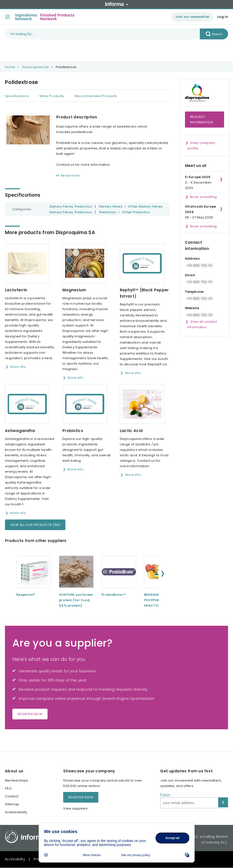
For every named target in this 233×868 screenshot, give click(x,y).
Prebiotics (108, 212)
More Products (52, 96)
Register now (30, 714)
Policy (165, 795)
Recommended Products (96, 96)
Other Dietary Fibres (145, 206)
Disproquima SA (35, 67)
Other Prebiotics (136, 212)
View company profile (201, 146)
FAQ (8, 788)
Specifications (17, 96)
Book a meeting (203, 197)
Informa (117, 4)
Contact (12, 796)
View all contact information (202, 324)
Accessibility (15, 859)
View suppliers (75, 808)
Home (10, 67)
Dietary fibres (111, 206)
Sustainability (16, 812)
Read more (70, 176)
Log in (223, 17)
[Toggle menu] (7, 17)
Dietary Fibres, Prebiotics (71, 206)
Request (202, 120)
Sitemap (12, 804)
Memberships (16, 780)
